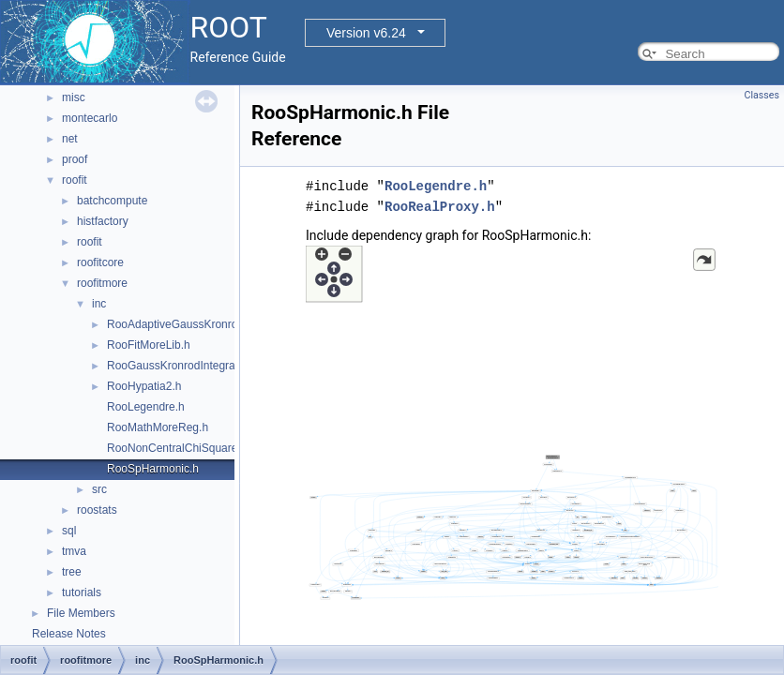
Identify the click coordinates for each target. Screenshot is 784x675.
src (99, 489)
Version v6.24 (366, 33)
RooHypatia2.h (144, 386)
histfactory (103, 221)
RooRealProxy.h (440, 207)
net (70, 139)
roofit (75, 180)
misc (74, 97)
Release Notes (69, 634)
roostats (97, 510)
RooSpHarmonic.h (153, 469)
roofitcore (100, 262)
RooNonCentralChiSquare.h (177, 448)
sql (69, 531)
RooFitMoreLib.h (149, 345)
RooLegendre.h (146, 407)
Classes (762, 95)
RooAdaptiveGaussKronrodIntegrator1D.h (211, 324)
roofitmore (102, 283)
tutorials (82, 592)
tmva (74, 551)
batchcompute (112, 201)
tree (72, 572)
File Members (81, 613)
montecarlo (90, 118)
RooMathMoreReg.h (158, 427)
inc (99, 304)
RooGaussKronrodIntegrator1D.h (189, 366)
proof (75, 159)
